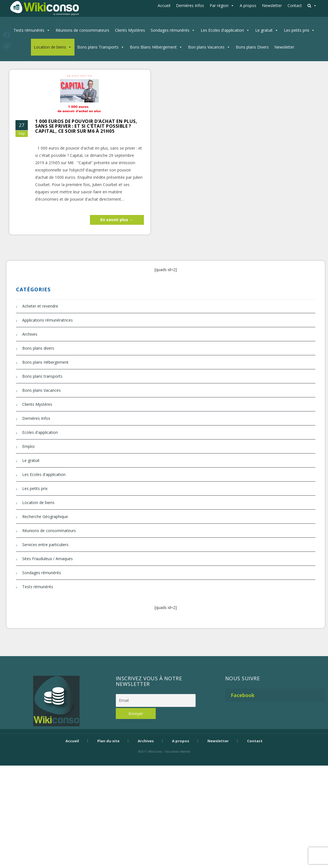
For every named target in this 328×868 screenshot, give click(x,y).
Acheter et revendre (40, 306)
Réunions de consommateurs (82, 30)
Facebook (243, 695)
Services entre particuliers (45, 545)
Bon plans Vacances (206, 47)
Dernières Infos (190, 5)
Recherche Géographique (45, 517)
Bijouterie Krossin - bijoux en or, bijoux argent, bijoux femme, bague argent (164, 761)
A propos (248, 5)
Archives (30, 334)
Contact (295, 5)
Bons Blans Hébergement (153, 47)
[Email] (156, 700)
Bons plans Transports (98, 47)
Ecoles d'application (40, 432)
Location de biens (50, 47)
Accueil (164, 5)
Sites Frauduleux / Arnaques (47, 559)
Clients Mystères (130, 30)
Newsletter (272, 5)
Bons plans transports (42, 376)
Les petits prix (297, 30)
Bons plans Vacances (41, 390)
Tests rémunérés (29, 30)
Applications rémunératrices (47, 320)
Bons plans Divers (252, 47)
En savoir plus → (117, 220)
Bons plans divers (38, 348)
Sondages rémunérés (170, 30)
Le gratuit (264, 30)
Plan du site (108, 741)
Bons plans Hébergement (45, 362)
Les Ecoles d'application (222, 30)
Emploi (28, 446)
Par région (219, 5)
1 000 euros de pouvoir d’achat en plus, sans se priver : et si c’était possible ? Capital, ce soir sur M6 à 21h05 (86, 126)
